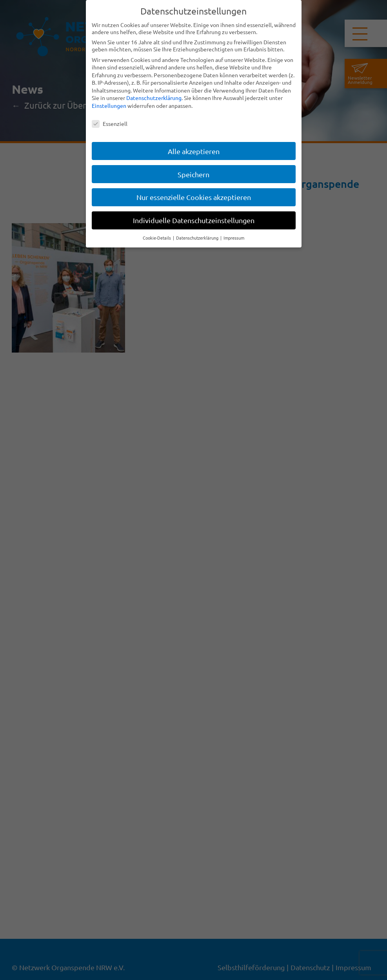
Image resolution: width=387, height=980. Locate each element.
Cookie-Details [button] (157, 238)
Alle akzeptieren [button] (194, 151)
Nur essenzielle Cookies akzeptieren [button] (194, 197)
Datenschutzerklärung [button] (198, 238)
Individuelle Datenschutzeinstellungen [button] (194, 220)
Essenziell (110, 124)
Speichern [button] (193, 174)
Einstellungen (109, 105)
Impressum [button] (234, 238)
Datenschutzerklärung (154, 98)
